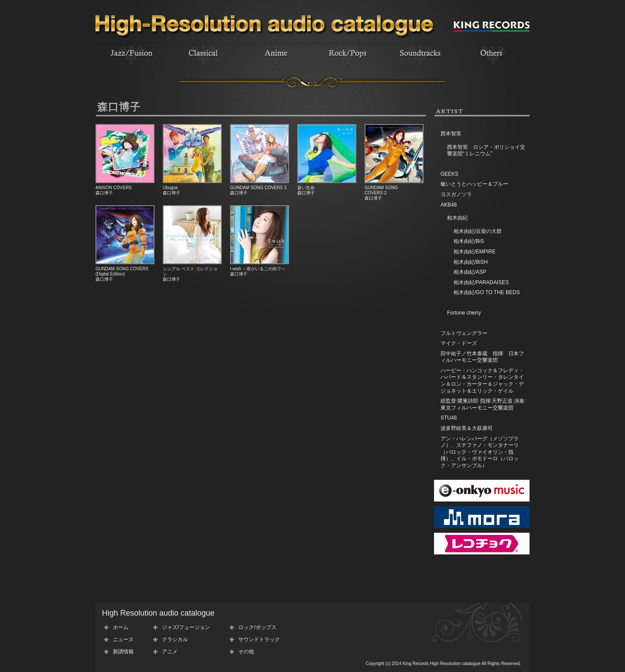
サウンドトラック (259, 639)
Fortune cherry (464, 313)
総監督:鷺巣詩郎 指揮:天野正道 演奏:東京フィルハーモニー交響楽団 (483, 404)
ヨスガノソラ (456, 194)
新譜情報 (123, 652)
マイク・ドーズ (459, 343)
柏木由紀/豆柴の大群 (478, 231)
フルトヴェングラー (464, 333)
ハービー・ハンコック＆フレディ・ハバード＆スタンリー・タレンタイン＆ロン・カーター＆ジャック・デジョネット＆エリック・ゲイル (482, 381)
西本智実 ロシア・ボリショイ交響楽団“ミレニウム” (486, 151)
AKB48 (449, 205)
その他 (246, 652)
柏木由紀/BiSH (471, 262)
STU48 (449, 418)
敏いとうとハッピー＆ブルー (474, 184)
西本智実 (451, 134)
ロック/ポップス (257, 627)
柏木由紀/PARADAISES (481, 282)
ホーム (121, 627)
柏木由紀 (457, 218)
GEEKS (449, 174)
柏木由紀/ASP (470, 272)
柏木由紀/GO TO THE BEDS (487, 292)
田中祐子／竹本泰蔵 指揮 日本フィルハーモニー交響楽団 (482, 357)
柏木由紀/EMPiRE (475, 252)
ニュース (123, 639)
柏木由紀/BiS (469, 241)
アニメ (170, 652)
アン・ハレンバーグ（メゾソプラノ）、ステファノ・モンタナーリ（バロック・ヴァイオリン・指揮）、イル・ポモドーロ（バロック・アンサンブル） (480, 452)
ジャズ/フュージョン (186, 627)
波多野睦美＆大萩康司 (467, 428)
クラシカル (175, 639)
